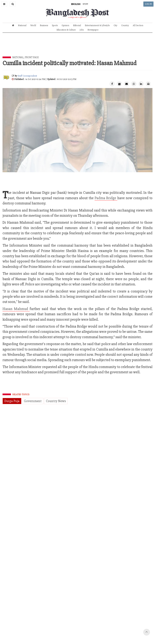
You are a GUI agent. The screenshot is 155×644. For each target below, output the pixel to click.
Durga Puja (12, 401)
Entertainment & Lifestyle (97, 25)
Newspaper (93, 30)
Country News (56, 401)
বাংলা (85, 4)
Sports (55, 25)
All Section (138, 25)
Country (125, 25)
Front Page (32, 57)
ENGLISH (76, 4)
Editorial (77, 25)
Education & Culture (66, 30)
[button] (4, 4)
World (33, 25)
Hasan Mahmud (16, 309)
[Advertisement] (78, 47)
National (22, 25)
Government (33, 401)
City (115, 25)
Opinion (65, 25)
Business (44, 25)
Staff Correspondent (27, 76)
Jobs (82, 30)
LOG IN (148, 4)
